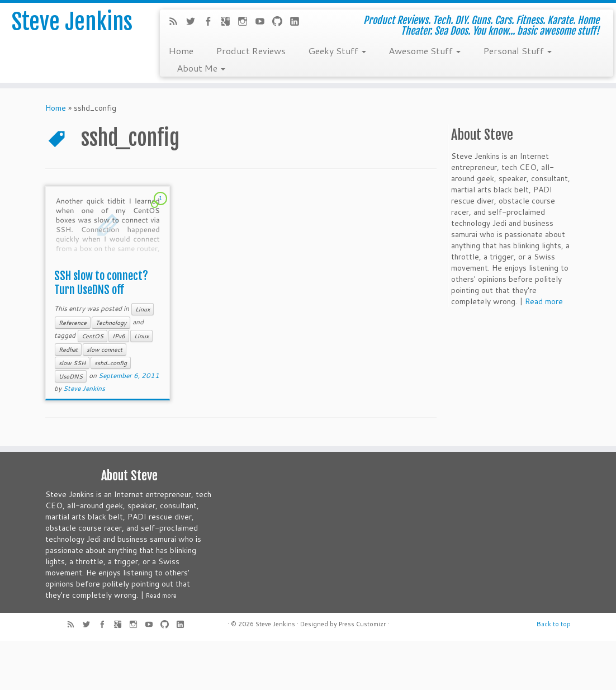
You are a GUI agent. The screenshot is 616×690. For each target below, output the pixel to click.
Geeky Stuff (337, 50)
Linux (143, 309)
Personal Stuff (517, 50)
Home (181, 50)
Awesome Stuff (425, 50)
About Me (201, 68)
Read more (544, 301)
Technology (111, 323)
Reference (73, 323)
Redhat (68, 349)
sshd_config (111, 363)
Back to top (554, 624)
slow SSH (72, 363)
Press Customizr (362, 624)
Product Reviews (251, 50)
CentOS (93, 336)
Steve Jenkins (72, 22)
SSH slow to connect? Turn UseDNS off (101, 283)
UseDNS (71, 376)
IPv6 (119, 336)
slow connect (105, 349)
